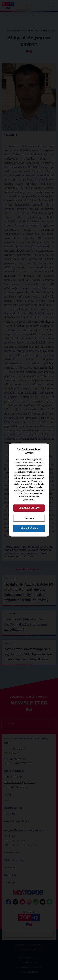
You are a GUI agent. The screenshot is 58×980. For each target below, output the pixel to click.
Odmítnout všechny (29, 508)
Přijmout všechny (29, 528)
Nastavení (29, 518)
